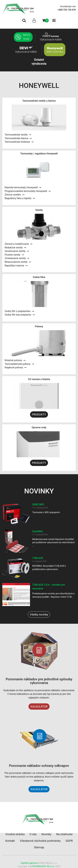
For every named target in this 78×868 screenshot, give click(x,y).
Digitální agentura (29, 863)
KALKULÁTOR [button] (39, 789)
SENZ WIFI (38, 504)
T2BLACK (38, 558)
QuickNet (37, 531)
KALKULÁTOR (39, 706)
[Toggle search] (24, 21)
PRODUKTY (39, 414)
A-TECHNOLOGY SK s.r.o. (42, 866)
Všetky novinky (39, 614)
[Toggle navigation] (34, 21)
